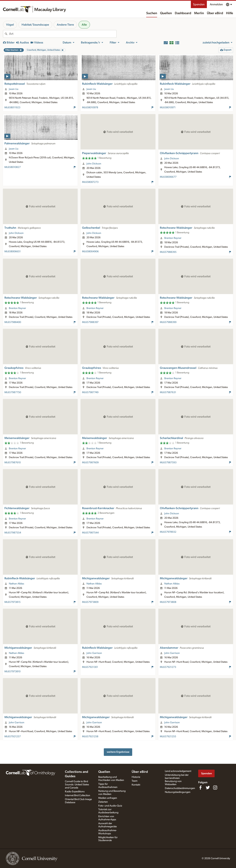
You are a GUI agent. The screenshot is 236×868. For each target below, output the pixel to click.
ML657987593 (168, 463)
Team (135, 781)
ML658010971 (168, 108)
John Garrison (94, 653)
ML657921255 (168, 737)
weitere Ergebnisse (118, 752)
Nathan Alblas (17, 584)
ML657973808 (168, 602)
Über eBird (215, 13)
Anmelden (216, 4)
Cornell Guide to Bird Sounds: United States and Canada (77, 785)
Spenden (199, 4)
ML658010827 (13, 167)
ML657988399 (168, 322)
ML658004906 (90, 252)
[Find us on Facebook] (200, 788)
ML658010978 (90, 108)
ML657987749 (90, 392)
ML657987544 (90, 533)
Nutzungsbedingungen (178, 792)
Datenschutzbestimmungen (180, 788)
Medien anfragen (108, 798)
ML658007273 (90, 182)
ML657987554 (13, 533)
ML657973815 (12, 602)
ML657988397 (90, 322)
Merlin (199, 13)
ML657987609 (90, 463)
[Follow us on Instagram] (215, 788)
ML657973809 (90, 602)
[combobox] (63, 34)
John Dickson (94, 164)
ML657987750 (13, 392)
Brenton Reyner (173, 238)
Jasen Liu (14, 89)
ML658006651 (13, 252)
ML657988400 (13, 322)
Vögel (10, 25)
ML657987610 (13, 463)
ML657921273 (168, 667)
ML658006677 (168, 177)
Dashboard (183, 13)
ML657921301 (90, 667)
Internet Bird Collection (78, 795)
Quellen (166, 13)
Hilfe (230, 13)
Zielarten (103, 802)
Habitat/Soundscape (35, 25)
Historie (136, 777)
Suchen (152, 13)
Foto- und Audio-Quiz (110, 806)
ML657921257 (13, 737)
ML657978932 (168, 532)
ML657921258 (90, 737)
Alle (84, 25)
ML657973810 (12, 672)
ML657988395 (168, 252)
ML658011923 (12, 108)
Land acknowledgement (178, 771)
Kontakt (136, 785)
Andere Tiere (65, 25)
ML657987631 (168, 392)
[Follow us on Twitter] (208, 788)
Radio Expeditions (75, 792)
